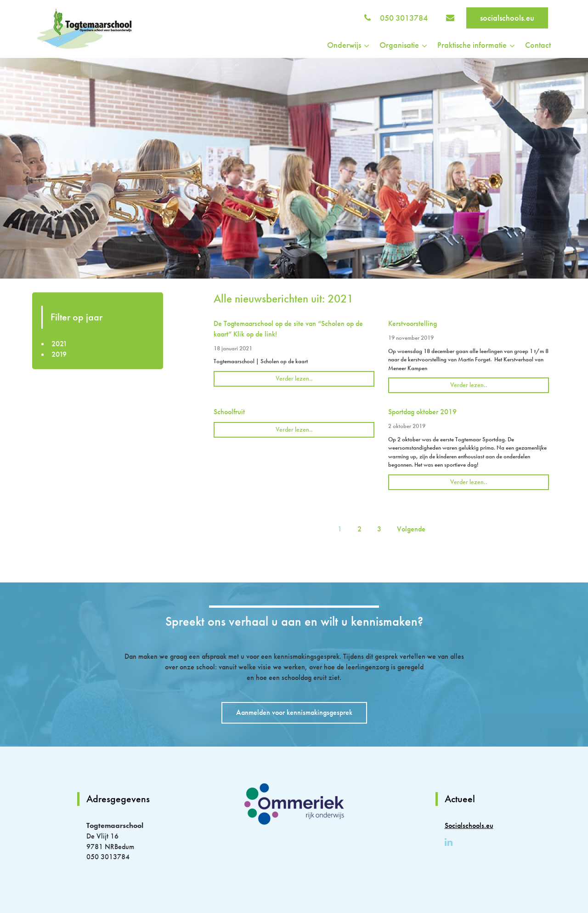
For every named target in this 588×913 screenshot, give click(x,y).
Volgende (411, 529)
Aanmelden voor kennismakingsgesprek (294, 712)
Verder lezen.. (294, 378)
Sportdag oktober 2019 (422, 412)
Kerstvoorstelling (413, 323)
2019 (59, 354)
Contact (538, 45)
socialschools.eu (507, 18)
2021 (59, 344)
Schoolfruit (229, 412)
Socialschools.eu (469, 825)
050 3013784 (404, 18)
